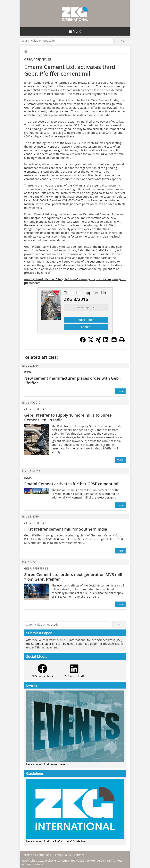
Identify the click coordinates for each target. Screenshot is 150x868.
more (120, 391)
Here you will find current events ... (49, 764)
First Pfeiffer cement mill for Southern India (66, 529)
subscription (86, 320)
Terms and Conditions (37, 855)
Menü (77, 31)
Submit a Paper (41, 644)
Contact (79, 855)
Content (86, 327)
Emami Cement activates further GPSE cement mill (72, 484)
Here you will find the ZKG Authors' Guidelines (56, 841)
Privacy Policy (62, 855)
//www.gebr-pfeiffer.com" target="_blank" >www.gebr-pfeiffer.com (67, 279)
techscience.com (56, 860)
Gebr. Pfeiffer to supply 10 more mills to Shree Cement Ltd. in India (68, 417)
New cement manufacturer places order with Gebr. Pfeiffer (73, 381)
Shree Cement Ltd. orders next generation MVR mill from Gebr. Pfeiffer (73, 577)
